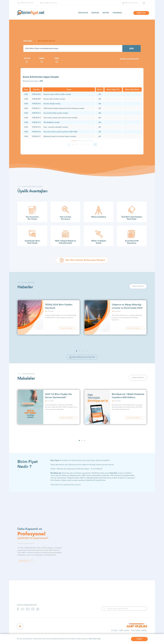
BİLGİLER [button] (95, 13)
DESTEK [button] (106, 13)
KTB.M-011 (36, 108)
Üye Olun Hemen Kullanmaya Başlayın (82, 260)
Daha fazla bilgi (95, 639)
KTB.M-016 (36, 132)
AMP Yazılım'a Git (26, 561)
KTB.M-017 (36, 136)
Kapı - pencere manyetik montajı (56, 127)
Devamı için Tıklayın (68, 328)
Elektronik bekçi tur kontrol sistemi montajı (60, 136)
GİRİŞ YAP (141, 13)
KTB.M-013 (36, 118)
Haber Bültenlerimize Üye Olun (82, 357)
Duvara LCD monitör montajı (54, 99)
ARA (132, 49)
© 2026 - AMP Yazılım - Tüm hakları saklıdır (129, 630)
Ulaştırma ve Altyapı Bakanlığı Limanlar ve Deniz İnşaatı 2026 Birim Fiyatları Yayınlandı (127, 308)
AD (100, 94)
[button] (77, 351)
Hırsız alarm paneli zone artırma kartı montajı (60, 118)
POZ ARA (28, 41)
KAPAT (139, 639)
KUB (26, 94)
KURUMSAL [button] (117, 13)
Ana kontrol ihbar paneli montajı (56, 113)
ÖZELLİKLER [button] (83, 13)
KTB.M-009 (36, 99)
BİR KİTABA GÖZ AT (46, 41)
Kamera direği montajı (52, 104)
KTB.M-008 (36, 94)
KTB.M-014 (36, 122)
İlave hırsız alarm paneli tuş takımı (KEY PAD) (60, 132)
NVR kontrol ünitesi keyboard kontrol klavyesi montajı (64, 108)
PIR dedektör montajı (52, 122)
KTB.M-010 (36, 104)
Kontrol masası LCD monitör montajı (57, 94)
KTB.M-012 (36, 113)
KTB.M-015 (36, 127)
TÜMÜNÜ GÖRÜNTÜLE (138, 286)
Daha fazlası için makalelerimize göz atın (66, 484)
